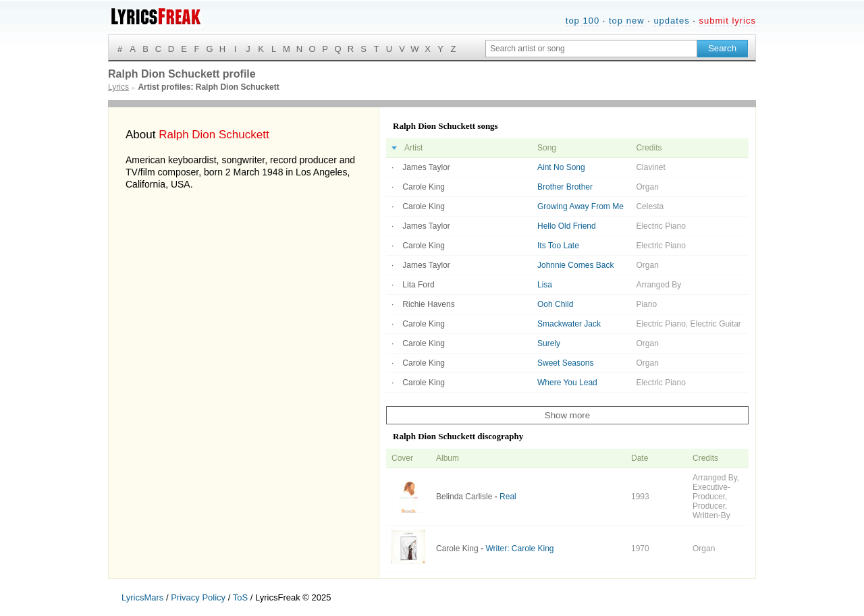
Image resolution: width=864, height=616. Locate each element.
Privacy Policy (198, 597)
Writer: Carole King (519, 549)
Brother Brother (565, 187)
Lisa (545, 285)
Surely (549, 343)
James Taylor (426, 167)
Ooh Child (555, 304)
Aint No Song (561, 167)
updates (671, 21)
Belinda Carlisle (464, 497)
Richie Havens (428, 304)
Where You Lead (567, 383)
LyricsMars (142, 597)
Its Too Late (558, 246)
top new (627, 21)
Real (508, 497)
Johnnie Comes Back (575, 265)
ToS (240, 597)
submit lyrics (727, 21)
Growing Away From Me (580, 206)
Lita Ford (418, 285)
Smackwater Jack (569, 324)
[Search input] (591, 49)
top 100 (583, 21)
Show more (567, 415)
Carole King (424, 187)
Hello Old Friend (567, 226)
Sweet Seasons (565, 363)
